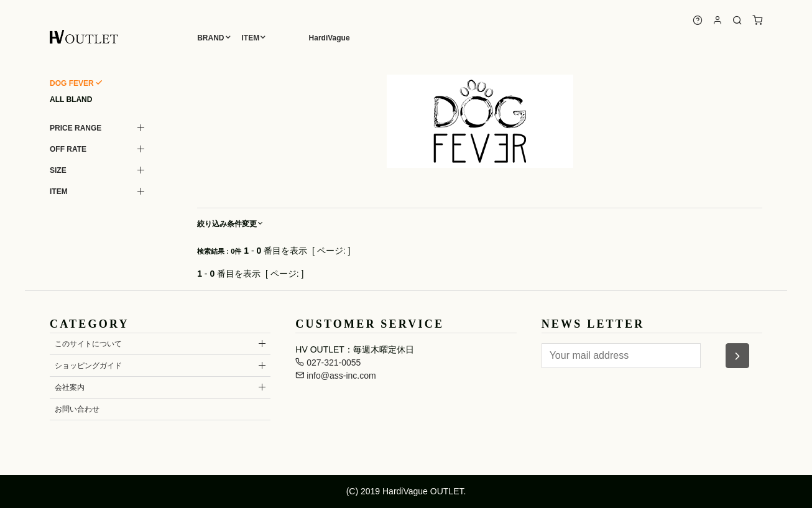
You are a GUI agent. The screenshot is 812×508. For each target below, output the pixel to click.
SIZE (58, 170)
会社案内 (70, 387)
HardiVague (330, 38)
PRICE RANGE (76, 128)
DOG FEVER (72, 83)
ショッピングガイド (88, 366)
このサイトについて (88, 344)
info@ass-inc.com (335, 376)
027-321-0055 (328, 363)
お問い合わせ (77, 409)
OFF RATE (68, 149)
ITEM (251, 38)
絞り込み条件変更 (231, 224)
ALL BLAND (71, 99)
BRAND (210, 38)
